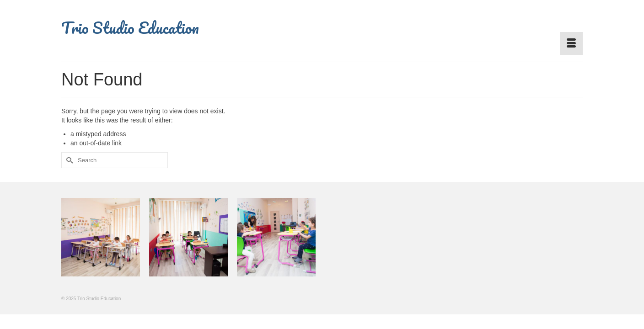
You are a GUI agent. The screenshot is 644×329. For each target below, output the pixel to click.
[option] (101, 240)
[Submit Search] (68, 160)
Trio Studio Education (130, 27)
